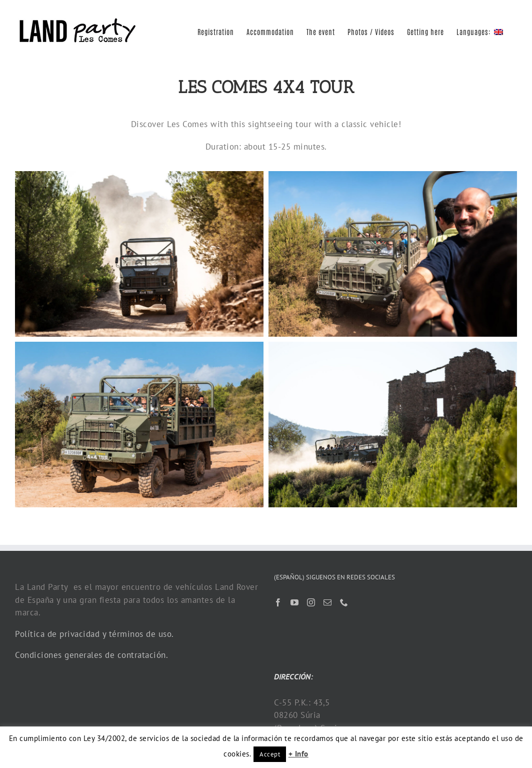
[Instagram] (311, 602)
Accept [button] (270, 754)
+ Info (298, 754)
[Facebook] (278, 602)
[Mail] (328, 602)
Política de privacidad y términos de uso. (94, 634)
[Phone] (344, 602)
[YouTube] (295, 602)
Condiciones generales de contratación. (91, 655)
